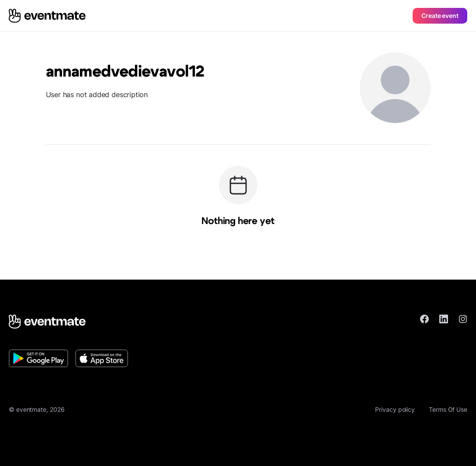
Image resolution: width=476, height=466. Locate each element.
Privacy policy (395, 409)
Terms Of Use (448, 409)
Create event (440, 16)
